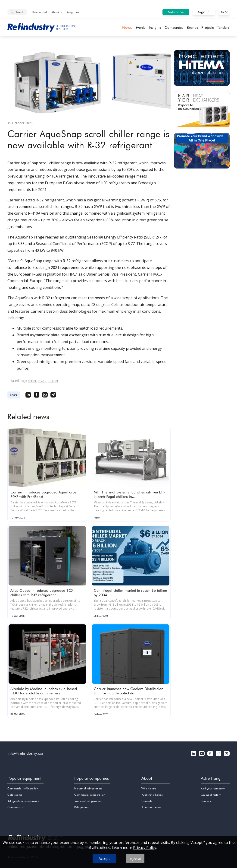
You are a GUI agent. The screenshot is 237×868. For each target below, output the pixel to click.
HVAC (42, 381)
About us (57, 12)
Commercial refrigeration (23, 788)
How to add (39, 12)
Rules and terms (151, 807)
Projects (208, 27)
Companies (174, 27)
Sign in (204, 12)
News (127, 27)
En (223, 12)
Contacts (147, 801)
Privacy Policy (145, 848)
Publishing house (152, 795)
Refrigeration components (23, 801)
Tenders (223, 27)
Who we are (149, 788)
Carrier (53, 381)
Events (140, 27)
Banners (206, 801)
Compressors (16, 807)
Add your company (213, 788)
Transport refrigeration (88, 801)
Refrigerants (81, 807)
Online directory (211, 795)
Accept (104, 858)
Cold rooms (15, 795)
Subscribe (176, 12)
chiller (32, 381)
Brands (192, 27)
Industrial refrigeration (88, 788)
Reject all (135, 859)
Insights (155, 27)
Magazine (73, 12)
